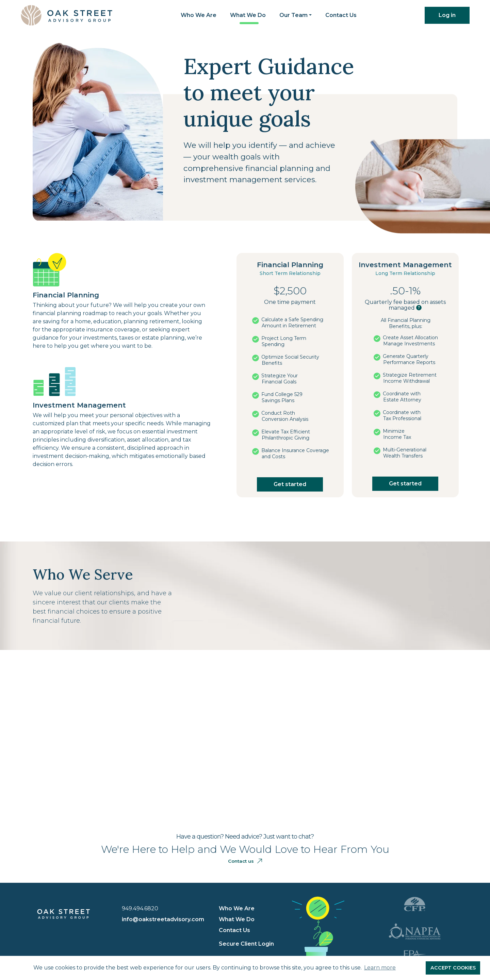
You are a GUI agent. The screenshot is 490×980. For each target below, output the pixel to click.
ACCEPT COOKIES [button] (453, 968)
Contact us (245, 861)
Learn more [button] (380, 968)
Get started (290, 484)
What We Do (248, 15)
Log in (447, 15)
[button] (419, 308)
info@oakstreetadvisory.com (163, 919)
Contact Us (341, 15)
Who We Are (199, 15)
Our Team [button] (293, 15)
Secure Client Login (246, 944)
